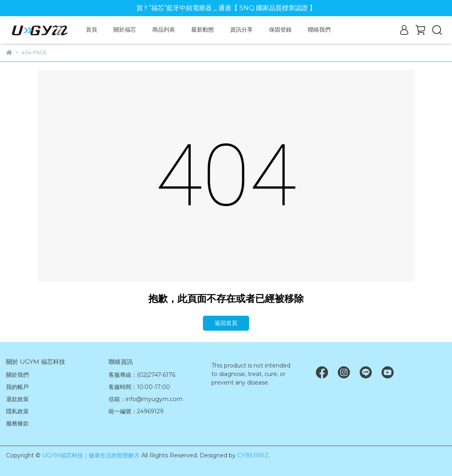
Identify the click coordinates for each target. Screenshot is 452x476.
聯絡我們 (319, 30)
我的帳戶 (17, 387)
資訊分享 (241, 30)
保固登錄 (280, 30)
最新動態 (203, 30)
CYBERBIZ (253, 455)
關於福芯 (125, 30)
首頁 (92, 30)
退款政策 (17, 399)
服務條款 (17, 423)
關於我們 (17, 375)
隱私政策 (17, 411)
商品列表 (164, 30)
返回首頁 (226, 323)
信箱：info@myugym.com (146, 399)
